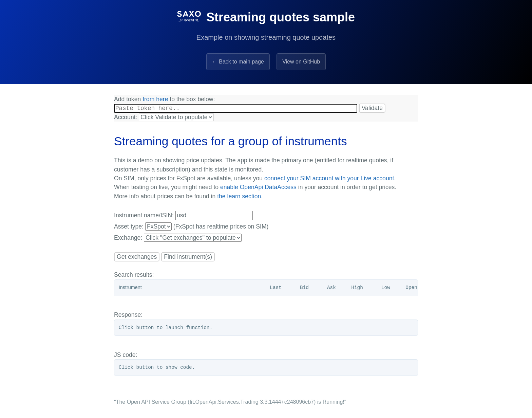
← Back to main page (238, 62)
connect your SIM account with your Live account (329, 179)
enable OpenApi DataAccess (258, 188)
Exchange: (178, 239)
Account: (164, 118)
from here (155, 99)
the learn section (239, 197)
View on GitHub (301, 62)
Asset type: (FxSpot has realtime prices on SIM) (191, 228)
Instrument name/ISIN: (183, 216)
